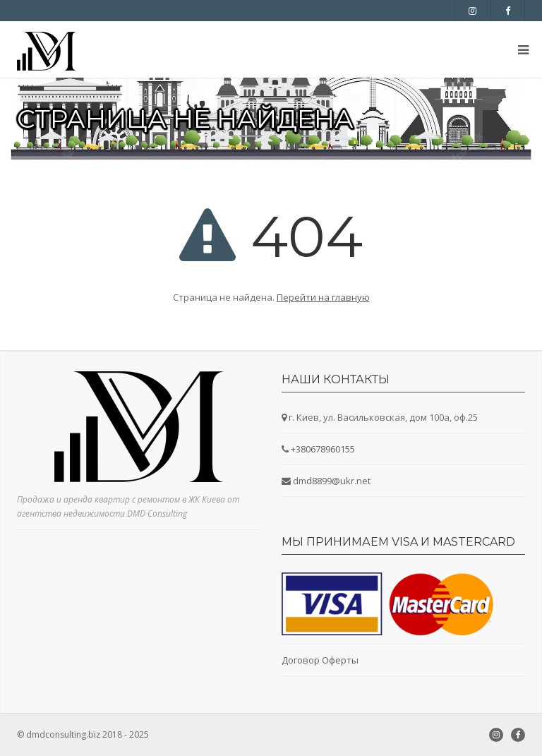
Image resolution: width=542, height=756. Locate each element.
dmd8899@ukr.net (332, 481)
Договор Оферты (320, 660)
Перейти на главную (323, 297)
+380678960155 (323, 449)
